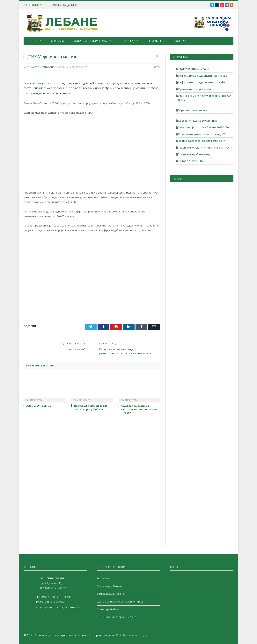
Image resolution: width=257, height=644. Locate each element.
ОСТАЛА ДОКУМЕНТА (191, 161)
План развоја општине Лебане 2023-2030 (203, 127)
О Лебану (58, 41)
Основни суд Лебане (110, 586)
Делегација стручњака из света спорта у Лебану (91, 407)
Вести (157, 67)
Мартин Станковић (43, 67)
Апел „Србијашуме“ (65, 5)
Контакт (182, 41)
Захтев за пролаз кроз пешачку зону (201, 141)
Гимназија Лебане (108, 609)
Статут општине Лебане (193, 69)
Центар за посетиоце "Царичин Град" (120, 602)
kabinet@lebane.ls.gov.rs (135, 635)
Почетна (35, 41)
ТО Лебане (103, 578)
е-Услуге (155, 41)
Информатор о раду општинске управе (202, 76)
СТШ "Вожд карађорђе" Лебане (116, 617)
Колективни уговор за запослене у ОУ (202, 134)
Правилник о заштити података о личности (205, 148)
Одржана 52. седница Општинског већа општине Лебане (139, 409)
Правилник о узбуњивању (194, 154)
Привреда (128, 41)
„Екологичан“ (75, 349)
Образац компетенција (192, 110)
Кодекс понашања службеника (197, 121)
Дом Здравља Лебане (110, 594)
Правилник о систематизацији (197, 89)
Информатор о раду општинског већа (202, 82)
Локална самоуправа (91, 41)
